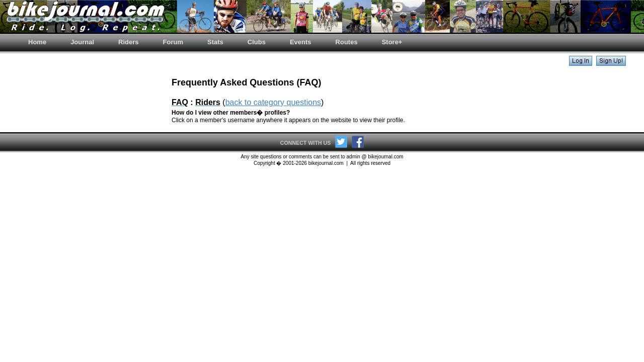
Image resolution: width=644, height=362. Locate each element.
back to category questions (273, 102)
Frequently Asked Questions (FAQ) (246, 82)
